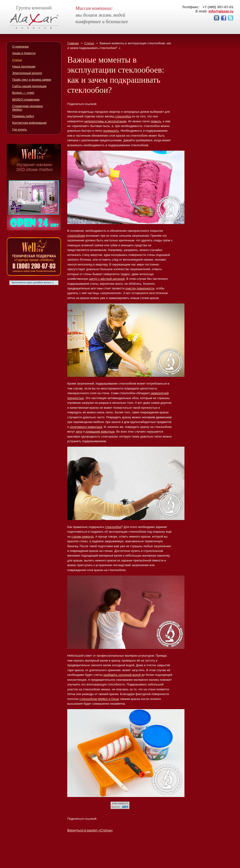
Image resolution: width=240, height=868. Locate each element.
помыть (156, 121)
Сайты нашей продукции (29, 86)
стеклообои (123, 116)
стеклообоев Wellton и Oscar (99, 699)
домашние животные (100, 432)
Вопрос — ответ (23, 93)
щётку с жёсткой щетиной (107, 279)
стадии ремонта (83, 537)
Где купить (20, 129)
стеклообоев (76, 236)
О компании (21, 47)
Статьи (89, 43)
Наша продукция (24, 66)
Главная (73, 43)
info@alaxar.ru (221, 11)
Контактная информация (29, 123)
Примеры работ (23, 116)
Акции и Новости (24, 53)
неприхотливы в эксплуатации (105, 121)
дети (79, 432)
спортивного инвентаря (86, 427)
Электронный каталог (27, 73)
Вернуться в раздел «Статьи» (90, 830)
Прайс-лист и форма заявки (32, 80)
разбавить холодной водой (122, 675)
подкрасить (111, 131)
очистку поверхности (140, 288)
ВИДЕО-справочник (26, 99)
